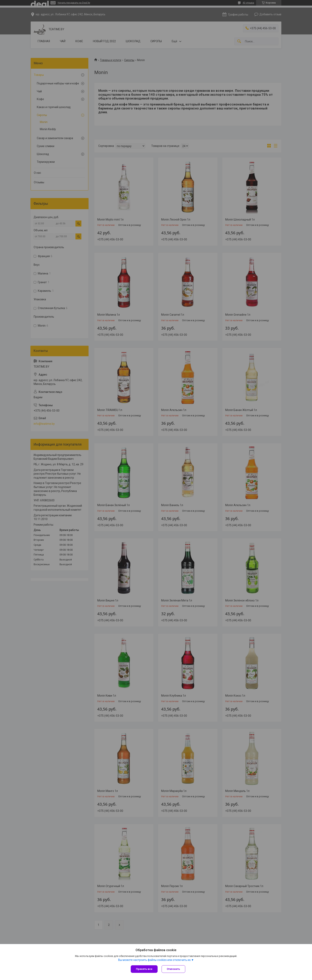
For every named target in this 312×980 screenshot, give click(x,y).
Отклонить (173, 969)
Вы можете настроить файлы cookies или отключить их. (155, 960)
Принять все (144, 969)
